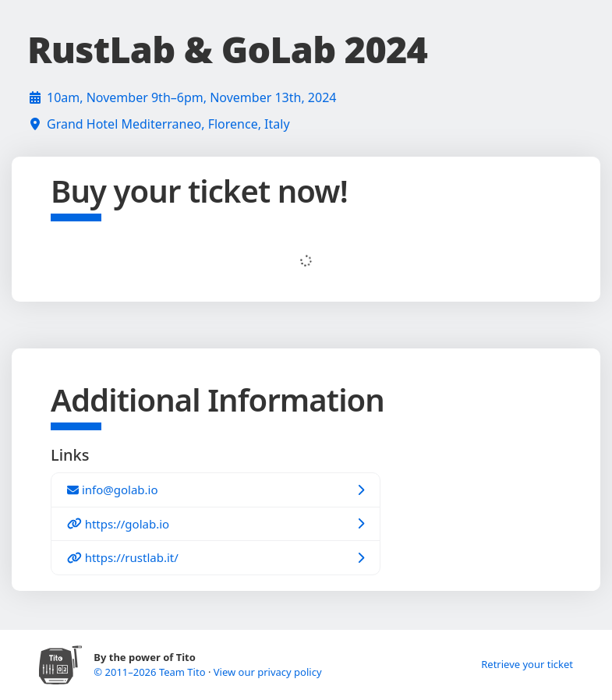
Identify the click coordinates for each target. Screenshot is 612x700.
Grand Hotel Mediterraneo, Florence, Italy (168, 124)
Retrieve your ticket (527, 664)
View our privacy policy (268, 672)
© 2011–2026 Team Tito (151, 672)
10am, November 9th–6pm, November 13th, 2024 (191, 97)
